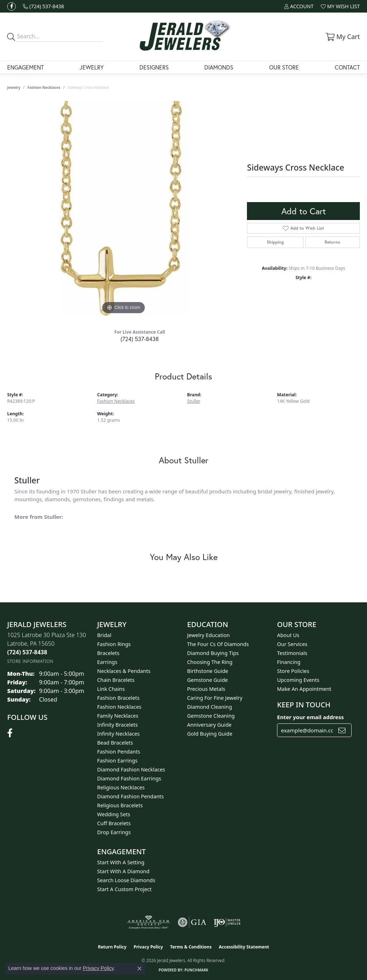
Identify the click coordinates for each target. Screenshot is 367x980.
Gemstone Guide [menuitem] (208, 680)
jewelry (14, 87)
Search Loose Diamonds (126, 880)
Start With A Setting (121, 862)
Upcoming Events (298, 680)
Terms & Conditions (191, 947)
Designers (154, 67)
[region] (124, 209)
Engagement (25, 67)
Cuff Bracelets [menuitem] (114, 823)
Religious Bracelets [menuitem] (120, 805)
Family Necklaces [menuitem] (118, 716)
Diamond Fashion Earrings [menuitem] (129, 778)
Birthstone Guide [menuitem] (208, 671)
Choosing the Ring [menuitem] (210, 662)
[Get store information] (30, 661)
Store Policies (293, 671)
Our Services (292, 644)
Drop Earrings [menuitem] (114, 832)
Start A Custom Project (124, 889)
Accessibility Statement (244, 947)
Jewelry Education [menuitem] (208, 635)
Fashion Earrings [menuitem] (117, 761)
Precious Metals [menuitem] (206, 689)
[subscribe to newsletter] (342, 730)
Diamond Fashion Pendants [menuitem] (130, 796)
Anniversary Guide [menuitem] (209, 725)
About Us (288, 635)
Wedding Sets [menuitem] (114, 814)
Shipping (275, 242)
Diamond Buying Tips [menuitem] (213, 653)
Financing (289, 662)
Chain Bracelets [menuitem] (116, 680)
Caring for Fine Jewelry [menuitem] (215, 698)
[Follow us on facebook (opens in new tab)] (11, 6)
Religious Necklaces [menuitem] (121, 787)
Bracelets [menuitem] (108, 653)
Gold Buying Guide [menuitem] (210, 734)
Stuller (194, 401)
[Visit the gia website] (192, 922)
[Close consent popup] (139, 969)
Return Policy (112, 947)
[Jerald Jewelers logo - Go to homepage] (184, 37)
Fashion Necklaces (44, 87)
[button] (299, 6)
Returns (332, 242)
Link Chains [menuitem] (111, 689)
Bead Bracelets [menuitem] (115, 743)
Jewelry (92, 67)
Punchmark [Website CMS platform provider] (197, 970)
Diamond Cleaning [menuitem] (209, 707)
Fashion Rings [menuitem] (114, 644)
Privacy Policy (148, 947)
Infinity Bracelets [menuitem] (117, 725)
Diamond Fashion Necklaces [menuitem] (131, 769)
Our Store (284, 67)
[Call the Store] (27, 652)
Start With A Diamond (123, 871)
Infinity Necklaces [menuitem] (118, 734)
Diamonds (219, 67)
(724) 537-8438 (140, 339)
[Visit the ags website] (149, 922)
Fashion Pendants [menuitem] (119, 752)
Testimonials (292, 653)
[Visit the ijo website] (227, 922)
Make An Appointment (304, 689)
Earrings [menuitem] (107, 662)
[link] (44, 6)
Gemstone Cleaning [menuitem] (211, 716)
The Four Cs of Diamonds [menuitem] (218, 644)
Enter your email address (310, 717)
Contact (347, 67)
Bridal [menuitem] (104, 635)
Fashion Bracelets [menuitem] (118, 698)
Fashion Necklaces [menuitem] (119, 707)
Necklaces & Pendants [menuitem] (124, 671)
